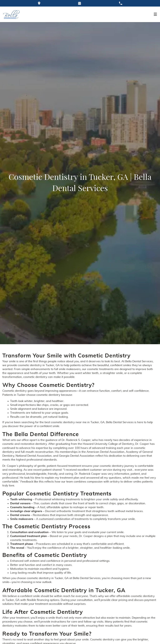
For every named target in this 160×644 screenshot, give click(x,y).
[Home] (11, 14)
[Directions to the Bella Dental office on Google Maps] (39, 3)
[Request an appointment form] (80, 3)
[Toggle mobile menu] (155, 14)
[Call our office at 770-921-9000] (121, 3)
